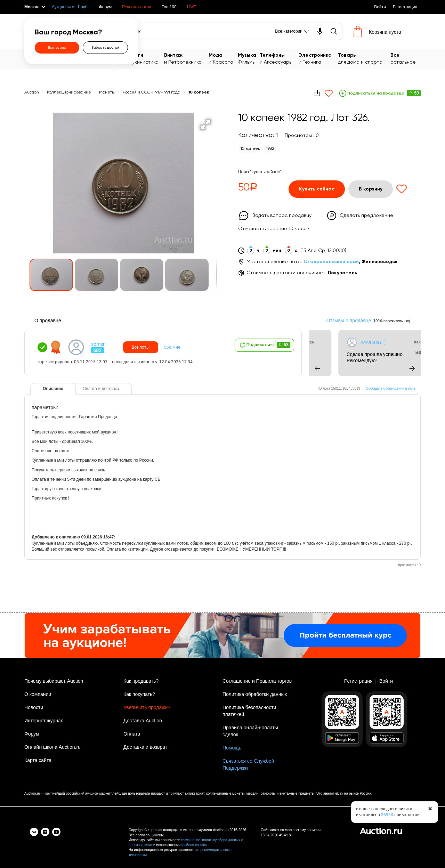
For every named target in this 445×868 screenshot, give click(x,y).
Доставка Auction (143, 721)
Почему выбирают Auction (54, 681)
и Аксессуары (279, 58)
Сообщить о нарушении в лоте (391, 388)
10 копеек (199, 92)
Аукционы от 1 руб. (70, 7)
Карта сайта (38, 760)
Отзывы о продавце (349, 321)
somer (98, 344)
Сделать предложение (366, 216)
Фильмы (249, 58)
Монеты (107, 92)
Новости (34, 707)
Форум (105, 7)
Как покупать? (139, 694)
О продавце (48, 321)
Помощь (232, 748)
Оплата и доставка (101, 389)
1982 (270, 149)
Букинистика (147, 58)
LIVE (192, 7)
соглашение (191, 840)
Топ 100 (169, 7)
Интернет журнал (44, 721)
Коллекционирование (69, 92)
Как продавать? (141, 681)
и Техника (318, 58)
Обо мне (172, 347)
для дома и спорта (364, 58)
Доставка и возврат (145, 747)
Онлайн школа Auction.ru (52, 747)
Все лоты (141, 347)
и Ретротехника (186, 58)
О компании (38, 694)
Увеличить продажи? (147, 707)
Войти (380, 7)
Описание (53, 389)
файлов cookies (194, 845)
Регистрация (405, 7)
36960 (387, 815)
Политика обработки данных (255, 694)
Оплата (132, 734)
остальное (406, 58)
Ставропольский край (331, 262)
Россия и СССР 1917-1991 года (152, 92)
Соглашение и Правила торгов (257, 681)
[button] (205, 124)
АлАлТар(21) (413, 342)
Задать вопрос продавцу (282, 216)
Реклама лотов (136, 7)
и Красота (223, 58)
